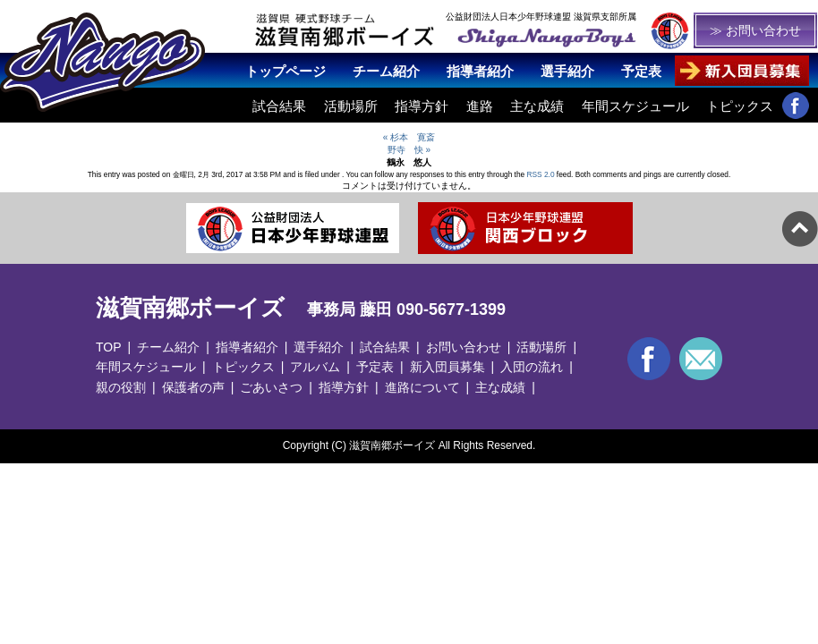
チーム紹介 (386, 71)
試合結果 (279, 106)
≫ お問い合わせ (755, 30)
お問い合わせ (464, 347)
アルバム (315, 367)
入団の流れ (532, 367)
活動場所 (351, 106)
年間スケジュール (635, 106)
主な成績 (537, 106)
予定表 (641, 71)
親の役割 (121, 387)
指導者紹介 (480, 71)
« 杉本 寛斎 (409, 137)
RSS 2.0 (541, 174)
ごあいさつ (271, 387)
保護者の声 (193, 387)
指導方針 (422, 106)
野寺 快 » (409, 150)
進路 (480, 106)
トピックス (740, 106)
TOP (109, 347)
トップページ (285, 71)
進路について (422, 387)
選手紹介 (567, 71)
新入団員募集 (447, 367)
